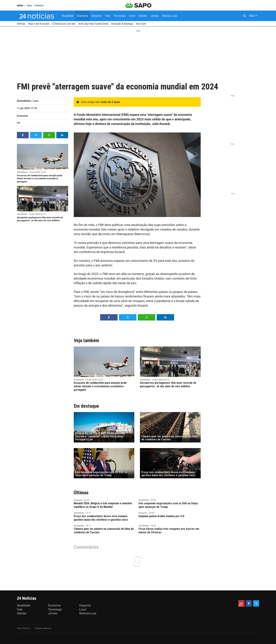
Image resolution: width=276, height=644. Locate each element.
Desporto (78, 500)
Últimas (81, 493)
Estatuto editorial (43, 628)
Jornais (39, 6)
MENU (20, 6)
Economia (22, 116)
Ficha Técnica (23, 628)
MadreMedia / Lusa (28, 101)
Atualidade (22, 172)
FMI (18, 123)
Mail (30, 6)
